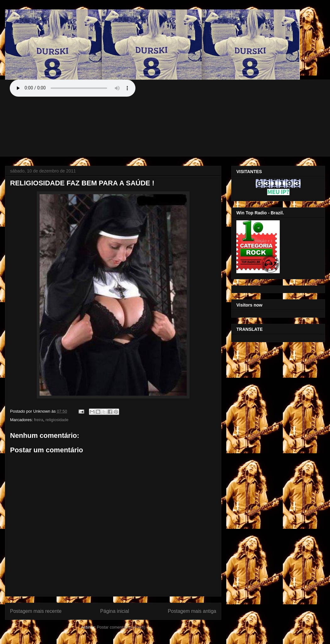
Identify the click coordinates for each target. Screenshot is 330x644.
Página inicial (115, 611)
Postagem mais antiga (192, 611)
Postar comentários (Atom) (121, 627)
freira (39, 420)
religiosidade (57, 420)
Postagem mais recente (36, 611)
